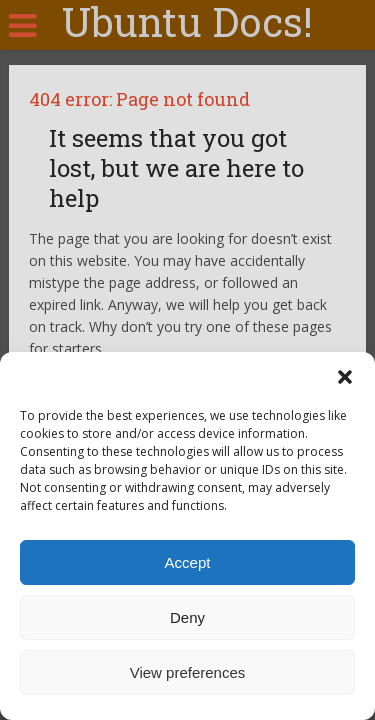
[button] (345, 377)
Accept (188, 562)
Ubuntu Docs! (187, 22)
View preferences (188, 672)
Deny (187, 617)
